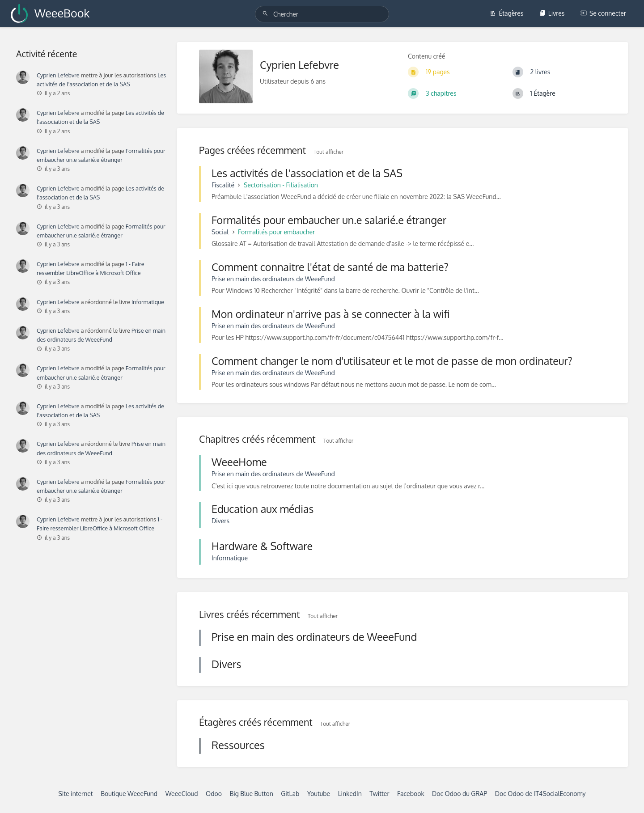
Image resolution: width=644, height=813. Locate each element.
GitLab (290, 794)
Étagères (506, 13)
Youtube (319, 794)
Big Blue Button (251, 794)
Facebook (411, 794)
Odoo (214, 794)
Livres (552, 13)
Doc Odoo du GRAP (460, 794)
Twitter (379, 794)
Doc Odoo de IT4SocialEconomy (540, 794)
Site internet (75, 794)
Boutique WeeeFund (129, 794)
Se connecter (603, 13)
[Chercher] (267, 14)
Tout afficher (328, 152)
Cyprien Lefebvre (58, 75)
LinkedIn (350, 794)
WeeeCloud (182, 794)
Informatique (148, 302)
